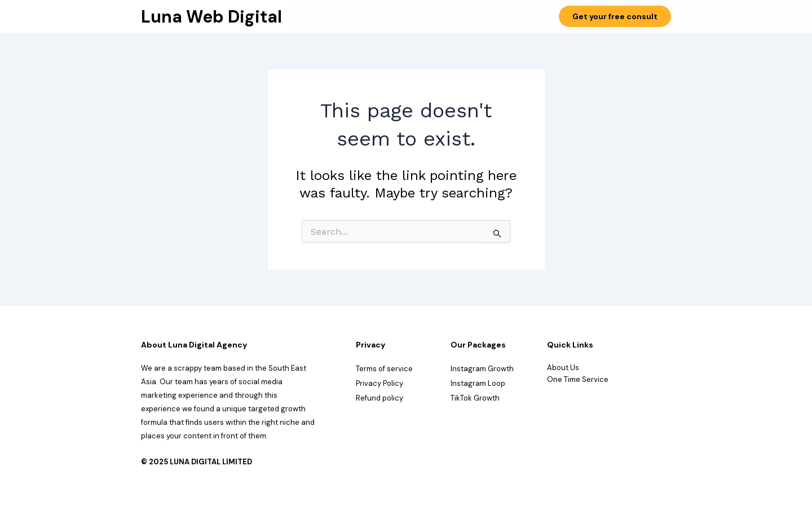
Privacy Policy (379, 383)
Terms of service (384, 369)
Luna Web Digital (211, 17)
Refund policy (379, 398)
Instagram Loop (478, 383)
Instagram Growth (482, 369)
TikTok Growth (475, 398)
